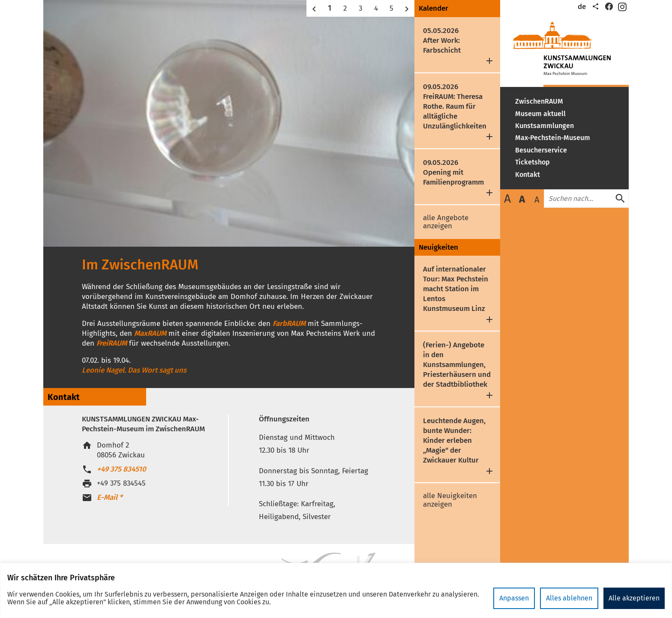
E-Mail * (110, 497)
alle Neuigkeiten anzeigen (450, 500)
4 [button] (376, 8)
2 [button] (345, 8)
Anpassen (514, 598)
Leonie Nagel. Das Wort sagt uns (134, 370)
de (582, 7)
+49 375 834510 (121, 469)
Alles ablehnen (569, 598)
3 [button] (360, 8)
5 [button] (391, 8)
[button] (314, 8)
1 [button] (330, 8)
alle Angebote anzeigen (446, 222)
